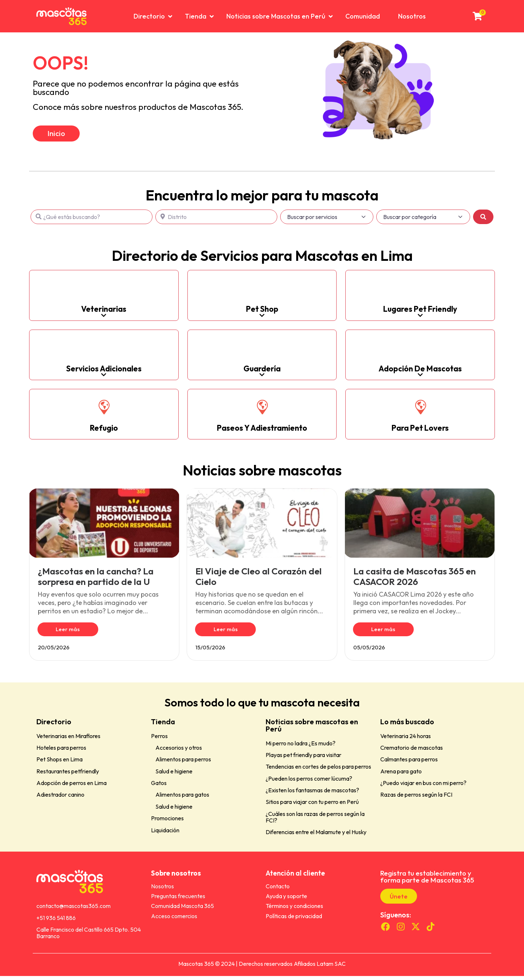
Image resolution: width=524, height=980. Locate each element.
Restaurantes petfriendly (68, 775)
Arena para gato (401, 775)
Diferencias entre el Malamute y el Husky (316, 836)
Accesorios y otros (179, 752)
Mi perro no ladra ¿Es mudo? (301, 747)
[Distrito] (216, 221)
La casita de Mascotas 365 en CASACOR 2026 (415, 580)
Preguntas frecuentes (178, 900)
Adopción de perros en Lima (72, 787)
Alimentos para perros (183, 763)
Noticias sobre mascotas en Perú (312, 729)
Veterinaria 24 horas (406, 740)
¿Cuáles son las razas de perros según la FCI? (315, 821)
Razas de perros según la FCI (416, 799)
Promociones (167, 822)
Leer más (62, 633)
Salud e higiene (174, 775)
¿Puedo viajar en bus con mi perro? (423, 787)
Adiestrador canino (60, 799)
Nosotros (162, 890)
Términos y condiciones (294, 910)
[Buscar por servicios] (327, 221)
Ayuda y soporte (286, 900)
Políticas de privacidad (294, 920)
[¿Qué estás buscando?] (92, 221)
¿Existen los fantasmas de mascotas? (312, 794)
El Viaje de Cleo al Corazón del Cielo (259, 580)
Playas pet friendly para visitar (303, 759)
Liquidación (165, 834)
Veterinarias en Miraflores (68, 740)
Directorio (54, 726)
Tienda (163, 726)
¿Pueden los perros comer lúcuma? (309, 782)
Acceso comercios (174, 920)
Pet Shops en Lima (59, 763)
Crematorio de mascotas (412, 752)
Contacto (278, 890)
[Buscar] (483, 221)
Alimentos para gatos (182, 799)
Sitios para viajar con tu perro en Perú (312, 806)
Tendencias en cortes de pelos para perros (318, 770)
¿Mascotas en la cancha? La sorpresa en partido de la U (96, 580)
